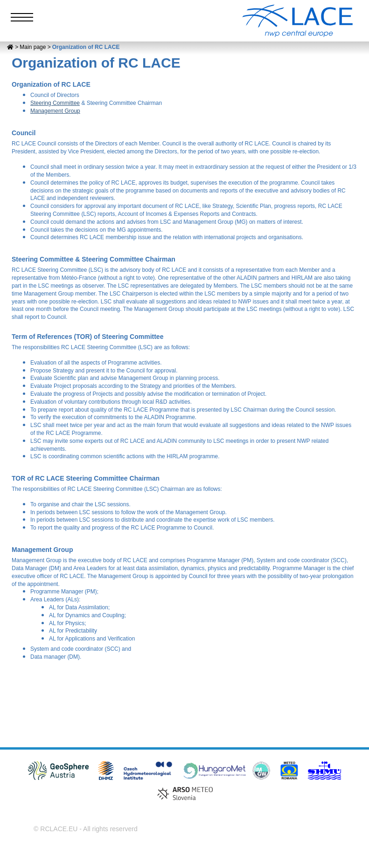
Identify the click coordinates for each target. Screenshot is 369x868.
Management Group (55, 111)
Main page (33, 47)
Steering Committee (55, 103)
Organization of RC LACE (86, 47)
